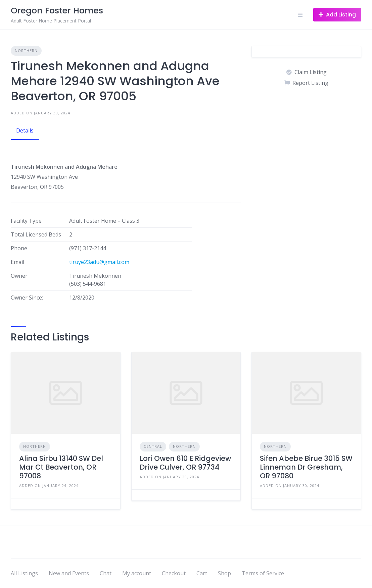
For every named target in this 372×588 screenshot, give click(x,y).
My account (137, 573)
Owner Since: (27, 298)
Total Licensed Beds (36, 234)
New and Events (69, 573)
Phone (19, 248)
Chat (106, 573)
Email (17, 262)
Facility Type (26, 221)
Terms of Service (263, 573)
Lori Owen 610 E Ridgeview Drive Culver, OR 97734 (185, 463)
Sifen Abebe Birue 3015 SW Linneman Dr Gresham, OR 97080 (306, 467)
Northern (26, 50)
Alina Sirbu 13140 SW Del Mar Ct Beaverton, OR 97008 (61, 467)
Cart (202, 573)
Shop (224, 573)
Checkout (174, 573)
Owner (19, 276)
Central (153, 446)
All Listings (24, 573)
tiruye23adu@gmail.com (99, 262)
